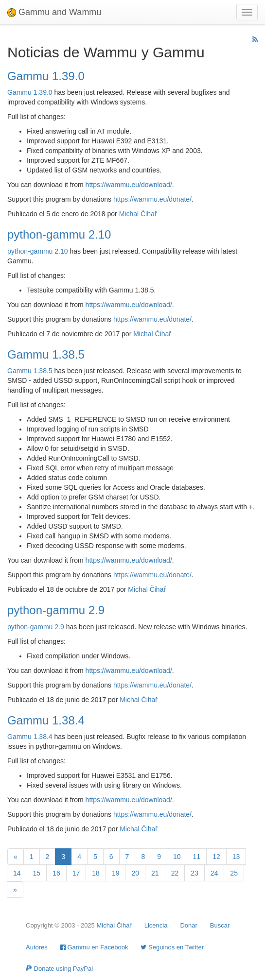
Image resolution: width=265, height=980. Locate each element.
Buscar (220, 925)
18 (96, 873)
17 (76, 873)
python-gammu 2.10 (59, 234)
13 (236, 857)
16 (56, 873)
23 (194, 873)
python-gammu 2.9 (56, 610)
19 (116, 873)
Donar (188, 925)
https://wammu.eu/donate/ (152, 199)
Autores (37, 947)
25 (234, 873)
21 (155, 873)
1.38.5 (43, 371)
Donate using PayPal (59, 969)
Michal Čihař (138, 214)
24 (214, 873)
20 (135, 873)
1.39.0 (43, 92)
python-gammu (30, 251)
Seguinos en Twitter (172, 947)
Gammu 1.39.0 (46, 76)
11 (197, 857)
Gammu (19, 92)
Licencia (156, 925)
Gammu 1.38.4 (46, 720)
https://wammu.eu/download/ (129, 185)
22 (175, 873)
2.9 (59, 627)
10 (177, 857)
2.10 (61, 251)
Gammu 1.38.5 (46, 354)
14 (17, 873)
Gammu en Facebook (94, 947)
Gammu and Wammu (54, 12)
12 (216, 857)
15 (37, 873)
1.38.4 (43, 737)
